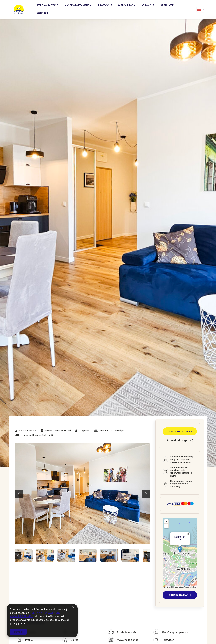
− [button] (166, 526)
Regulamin (168, 5)
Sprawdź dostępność (180, 440)
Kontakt (43, 13)
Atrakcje (148, 5)
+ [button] (166, 522)
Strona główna (47, 5)
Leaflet (169, 587)
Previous (19, 494)
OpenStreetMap (181, 587)
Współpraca (127, 5)
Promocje (105, 5)
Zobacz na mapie (180, 595)
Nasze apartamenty (78, 5)
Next (146, 494)
